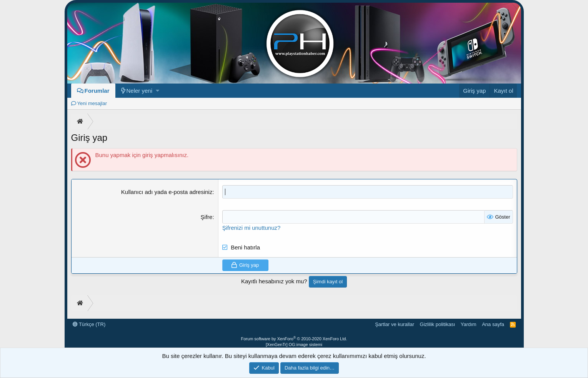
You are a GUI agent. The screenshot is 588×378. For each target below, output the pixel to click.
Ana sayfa (493, 324)
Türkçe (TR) (89, 324)
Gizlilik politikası (438, 324)
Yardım (469, 324)
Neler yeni (140, 91)
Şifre (207, 217)
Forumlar (97, 91)
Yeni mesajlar (92, 103)
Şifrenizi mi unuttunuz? (252, 228)
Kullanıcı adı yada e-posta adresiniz (167, 192)
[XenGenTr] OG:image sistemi (294, 345)
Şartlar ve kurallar (395, 324)
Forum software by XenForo (294, 339)
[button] (157, 91)
